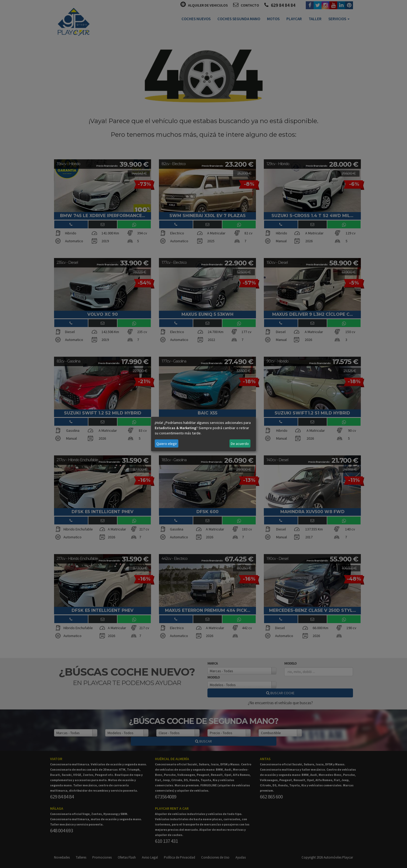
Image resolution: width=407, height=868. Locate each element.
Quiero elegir (167, 444)
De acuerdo (240, 444)
